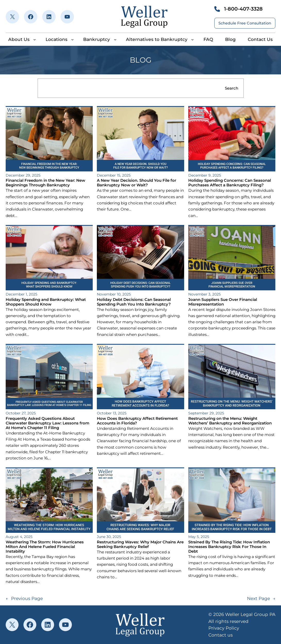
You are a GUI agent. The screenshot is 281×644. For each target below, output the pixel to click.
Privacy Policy (224, 628)
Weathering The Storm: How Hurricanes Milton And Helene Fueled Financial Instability (45, 547)
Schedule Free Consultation (245, 23)
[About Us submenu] (35, 39)
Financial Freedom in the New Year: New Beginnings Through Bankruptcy (45, 183)
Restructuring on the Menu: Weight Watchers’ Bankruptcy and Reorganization (230, 421)
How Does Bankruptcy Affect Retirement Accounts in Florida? (137, 421)
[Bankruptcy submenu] (115, 39)
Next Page (261, 599)
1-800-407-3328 (243, 9)
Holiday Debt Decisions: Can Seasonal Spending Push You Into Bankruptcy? (134, 302)
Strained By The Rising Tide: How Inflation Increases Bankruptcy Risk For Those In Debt (229, 547)
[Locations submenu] (72, 39)
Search (232, 88)
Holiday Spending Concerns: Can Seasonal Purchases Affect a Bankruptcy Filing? (230, 183)
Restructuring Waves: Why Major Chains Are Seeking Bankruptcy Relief (140, 544)
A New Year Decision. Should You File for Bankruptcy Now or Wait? (137, 183)
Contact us (220, 635)
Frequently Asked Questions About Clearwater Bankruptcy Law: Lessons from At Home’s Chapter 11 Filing (48, 423)
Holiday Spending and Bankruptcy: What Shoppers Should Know (46, 302)
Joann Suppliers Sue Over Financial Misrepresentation (223, 302)
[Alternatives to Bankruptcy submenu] (192, 39)
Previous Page (24, 599)
